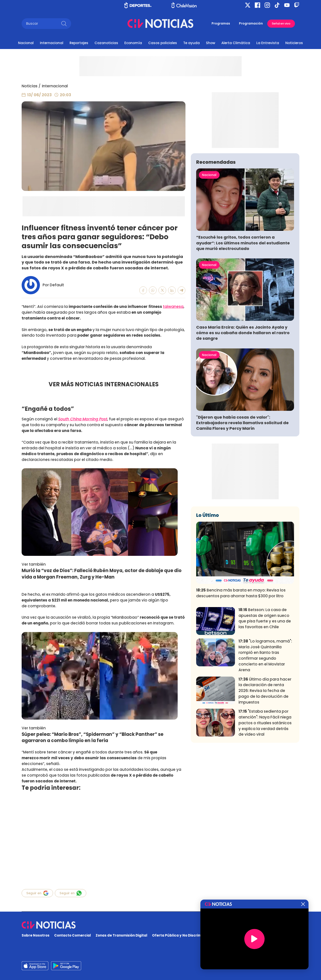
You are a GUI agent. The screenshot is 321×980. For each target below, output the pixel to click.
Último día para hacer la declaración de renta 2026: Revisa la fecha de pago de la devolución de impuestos (265, 756)
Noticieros (294, 43)
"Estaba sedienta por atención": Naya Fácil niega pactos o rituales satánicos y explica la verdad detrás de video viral (265, 789)
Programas (221, 23)
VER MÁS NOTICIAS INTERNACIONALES (104, 384)
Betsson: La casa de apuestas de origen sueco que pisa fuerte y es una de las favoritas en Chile (265, 684)
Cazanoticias (106, 43)
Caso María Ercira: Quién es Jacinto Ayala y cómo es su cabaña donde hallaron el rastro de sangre (243, 399)
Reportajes (79, 43)
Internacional (52, 43)
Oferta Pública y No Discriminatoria (184, 935)
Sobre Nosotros (36, 935)
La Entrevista (268, 43)
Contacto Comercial (73, 935)
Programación (251, 23)
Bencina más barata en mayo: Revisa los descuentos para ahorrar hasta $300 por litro (241, 659)
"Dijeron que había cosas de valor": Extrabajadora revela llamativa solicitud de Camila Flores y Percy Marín (242, 489)
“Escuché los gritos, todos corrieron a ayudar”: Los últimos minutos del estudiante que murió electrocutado (243, 309)
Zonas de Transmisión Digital (121, 935)
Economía (133, 43)
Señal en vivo (281, 24)
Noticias (30, 86)
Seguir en (37, 893)
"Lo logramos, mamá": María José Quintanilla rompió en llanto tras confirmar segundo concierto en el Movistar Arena (265, 721)
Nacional (26, 43)
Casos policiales (163, 43)
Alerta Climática (236, 43)
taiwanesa (173, 307)
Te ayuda (191, 43)
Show (211, 43)
